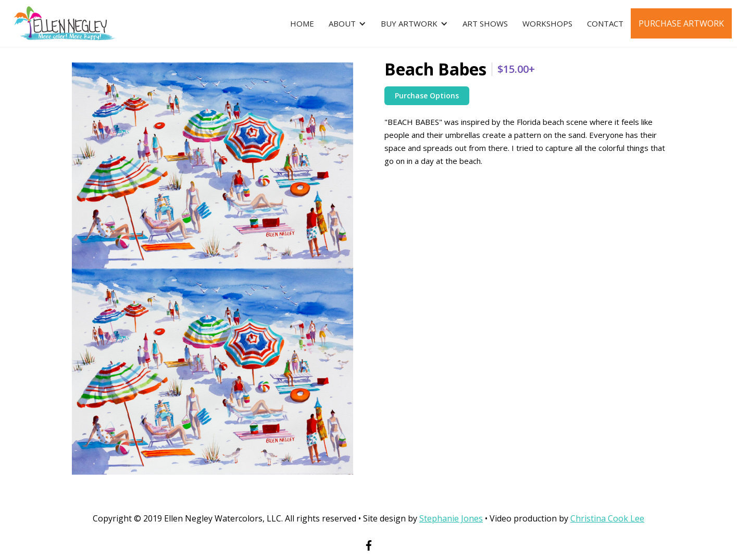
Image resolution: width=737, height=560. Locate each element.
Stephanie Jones (451, 518)
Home (302, 23)
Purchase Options (427, 96)
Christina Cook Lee (607, 518)
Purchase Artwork (681, 23)
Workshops (547, 23)
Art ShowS (485, 23)
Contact (605, 23)
